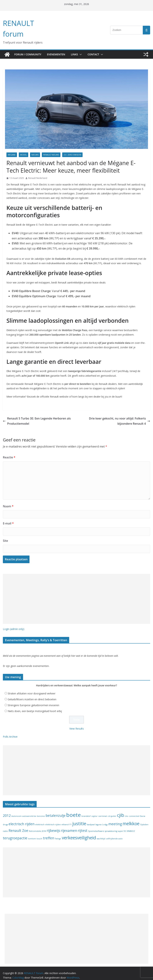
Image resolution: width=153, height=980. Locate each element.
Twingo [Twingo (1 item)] (58, 834)
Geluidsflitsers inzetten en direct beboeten (32, 695)
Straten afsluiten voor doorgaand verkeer (32, 689)
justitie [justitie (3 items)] (79, 819)
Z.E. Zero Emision (72, 155)
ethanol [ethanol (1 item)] (65, 820)
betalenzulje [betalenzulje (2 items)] (56, 811)
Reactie (8, 453)
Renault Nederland (38, 178)
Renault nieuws (51, 155)
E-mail (8, 519)
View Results (77, 724)
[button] (83, 54)
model (24, 155)
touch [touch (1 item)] (39, 834)
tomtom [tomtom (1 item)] (32, 834)
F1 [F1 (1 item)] (71, 820)
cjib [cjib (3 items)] (121, 811)
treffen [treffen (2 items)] (49, 834)
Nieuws (35, 155)
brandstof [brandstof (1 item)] (86, 812)
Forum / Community (28, 54)
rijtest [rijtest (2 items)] (83, 826)
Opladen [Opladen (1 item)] (144, 820)
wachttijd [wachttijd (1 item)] (101, 834)
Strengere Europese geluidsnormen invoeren (33, 701)
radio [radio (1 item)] (5, 827)
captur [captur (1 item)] (94, 812)
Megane (12, 155)
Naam (8, 502)
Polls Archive (10, 733)
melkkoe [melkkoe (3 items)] (131, 819)
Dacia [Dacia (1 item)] (143, 812)
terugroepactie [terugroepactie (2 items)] (15, 834)
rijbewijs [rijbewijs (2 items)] (53, 826)
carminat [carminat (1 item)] (103, 812)
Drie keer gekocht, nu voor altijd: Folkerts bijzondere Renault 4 (115, 416)
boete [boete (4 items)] (74, 811)
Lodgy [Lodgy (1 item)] (105, 820)
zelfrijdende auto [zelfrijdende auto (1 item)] (114, 834)
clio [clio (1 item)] (126, 812)
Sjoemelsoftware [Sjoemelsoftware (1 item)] (96, 827)
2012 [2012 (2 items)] (7, 811)
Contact (97, 54)
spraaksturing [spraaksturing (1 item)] (111, 827)
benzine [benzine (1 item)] (41, 812)
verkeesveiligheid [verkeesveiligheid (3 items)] (79, 833)
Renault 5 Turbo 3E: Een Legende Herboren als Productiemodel (34, 416)
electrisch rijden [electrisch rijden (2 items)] (22, 820)
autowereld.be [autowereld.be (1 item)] (29, 812)
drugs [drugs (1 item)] (5, 820)
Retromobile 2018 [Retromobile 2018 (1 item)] (37, 827)
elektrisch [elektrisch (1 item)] (40, 820)
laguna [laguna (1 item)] (98, 820)
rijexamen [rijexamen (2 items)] (69, 826)
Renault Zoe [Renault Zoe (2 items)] (18, 826)
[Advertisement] (76, 594)
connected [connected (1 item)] (134, 812)
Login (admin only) (14, 624)
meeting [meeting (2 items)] (115, 820)
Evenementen (58, 54)
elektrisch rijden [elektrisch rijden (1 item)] (53, 820)
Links (77, 54)
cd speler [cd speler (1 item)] (112, 812)
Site (5, 536)
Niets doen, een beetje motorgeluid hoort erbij (35, 707)
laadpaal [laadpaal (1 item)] (91, 820)
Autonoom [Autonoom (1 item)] (17, 812)
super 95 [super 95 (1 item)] (122, 827)
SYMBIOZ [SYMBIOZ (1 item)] (131, 827)
